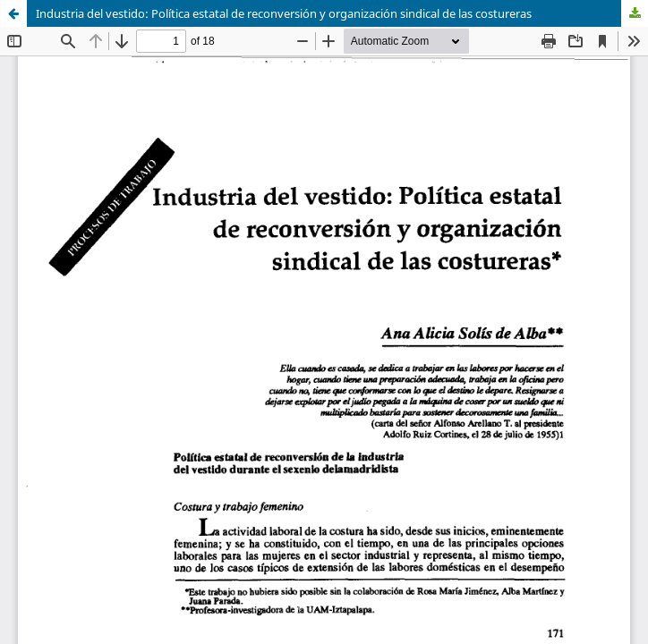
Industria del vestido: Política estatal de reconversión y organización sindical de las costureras (284, 13)
